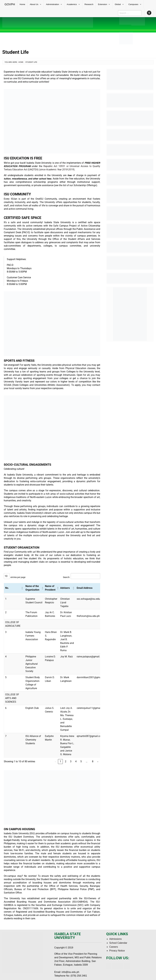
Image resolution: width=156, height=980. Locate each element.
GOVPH (10, 4)
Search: (66, 577)
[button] (22, 588)
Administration (53, 4)
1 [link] (60, 761)
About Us (34, 4)
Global (118, 4)
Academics (72, 4)
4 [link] (76, 761)
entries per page (18, 577)
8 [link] (93, 761)
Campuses (133, 4)
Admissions (115, 939)
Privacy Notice (117, 951)
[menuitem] (10, 4)
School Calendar (118, 943)
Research (89, 4)
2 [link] (66, 761)
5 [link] (81, 761)
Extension (103, 4)
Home (22, 4)
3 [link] (71, 761)
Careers (114, 947)
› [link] (98, 761)
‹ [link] (55, 761)
